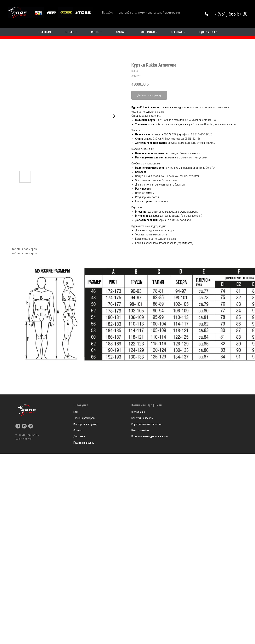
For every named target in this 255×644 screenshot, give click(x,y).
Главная (44, 32)
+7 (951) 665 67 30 (229, 14)
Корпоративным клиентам (146, 424)
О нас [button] (70, 32)
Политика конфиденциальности (150, 436)
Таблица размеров (84, 418)
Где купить (208, 32)
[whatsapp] (24, 426)
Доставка (79, 436)
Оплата (77, 430)
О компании (138, 412)
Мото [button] (95, 32)
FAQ (76, 412)
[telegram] (18, 426)
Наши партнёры (140, 430)
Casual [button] (177, 32)
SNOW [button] (120, 32)
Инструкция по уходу (85, 424)
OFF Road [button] (148, 32)
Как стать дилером (142, 418)
